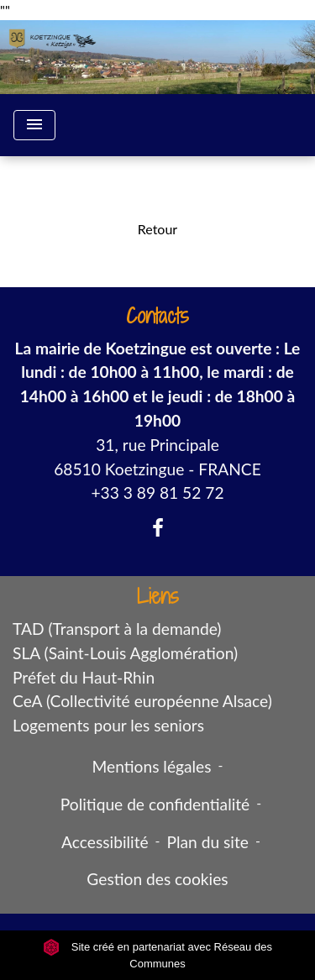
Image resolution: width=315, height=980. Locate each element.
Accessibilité (105, 842)
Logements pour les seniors (108, 725)
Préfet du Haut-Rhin (84, 677)
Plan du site (208, 842)
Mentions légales (152, 766)
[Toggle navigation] (34, 125)
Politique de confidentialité (155, 804)
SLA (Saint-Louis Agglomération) (125, 653)
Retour (157, 229)
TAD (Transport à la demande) (117, 629)
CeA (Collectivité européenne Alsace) (142, 701)
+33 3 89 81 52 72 (157, 493)
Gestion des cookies (157, 879)
